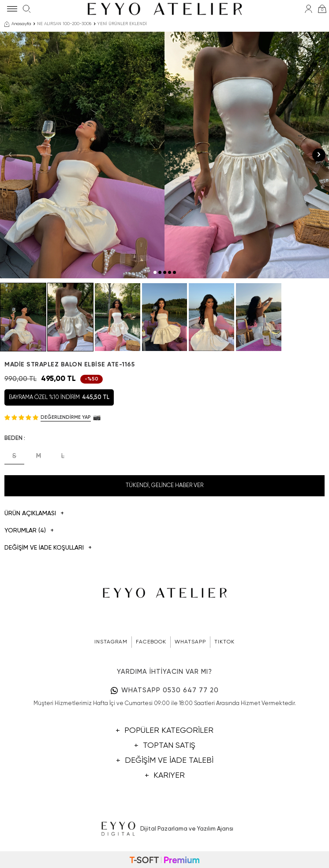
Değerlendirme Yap (66, 417)
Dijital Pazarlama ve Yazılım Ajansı (165, 829)
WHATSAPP (190, 642)
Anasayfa (18, 24)
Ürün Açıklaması (34, 514)
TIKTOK (224, 642)
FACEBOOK (151, 642)
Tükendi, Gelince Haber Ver (164, 486)
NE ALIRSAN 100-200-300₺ (64, 24)
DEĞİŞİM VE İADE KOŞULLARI (48, 548)
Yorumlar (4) (29, 531)
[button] (155, 272)
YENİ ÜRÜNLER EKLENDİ (122, 24)
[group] (82, 155)
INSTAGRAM (111, 642)
